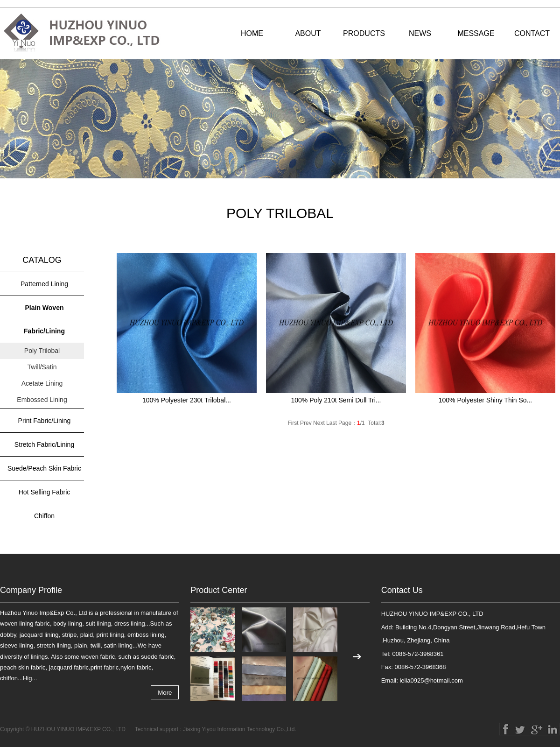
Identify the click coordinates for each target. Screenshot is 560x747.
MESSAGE (476, 33)
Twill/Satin (42, 367)
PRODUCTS (364, 33)
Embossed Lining (42, 400)
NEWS (420, 33)
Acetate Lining (42, 383)
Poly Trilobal (42, 351)
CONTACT (532, 33)
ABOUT (308, 33)
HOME (252, 33)
